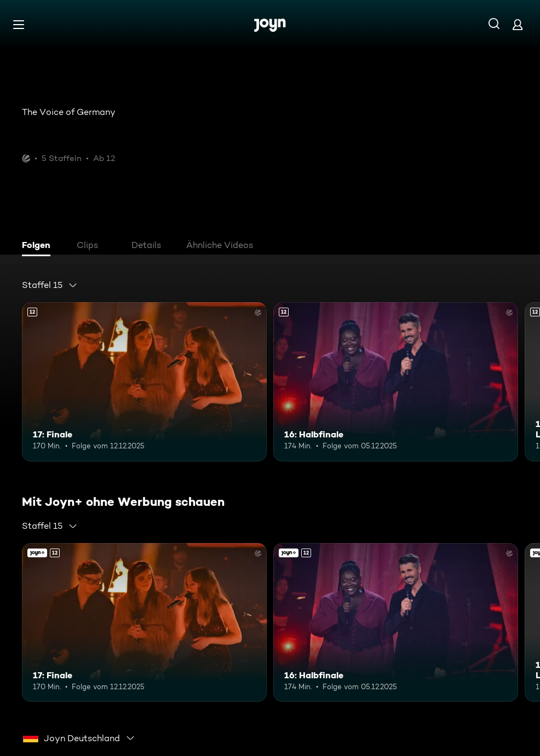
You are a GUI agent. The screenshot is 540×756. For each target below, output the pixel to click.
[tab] (39, 246)
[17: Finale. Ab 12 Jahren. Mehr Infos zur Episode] (144, 382)
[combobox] (50, 285)
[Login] (518, 24)
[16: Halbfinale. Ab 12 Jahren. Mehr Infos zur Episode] (396, 382)
